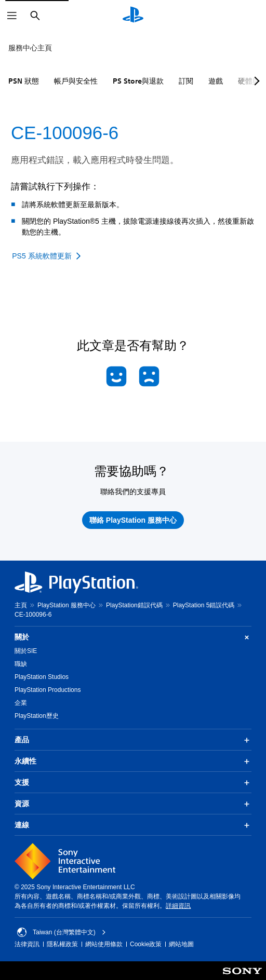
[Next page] (255, 81)
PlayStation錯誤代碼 (134, 605)
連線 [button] (133, 825)
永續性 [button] (133, 761)
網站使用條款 (104, 944)
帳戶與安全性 (76, 81)
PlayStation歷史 (37, 716)
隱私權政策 (62, 944)
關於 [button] (133, 637)
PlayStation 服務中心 (66, 605)
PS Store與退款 (138, 81)
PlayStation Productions (48, 690)
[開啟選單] (12, 16)
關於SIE (26, 651)
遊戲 (216, 81)
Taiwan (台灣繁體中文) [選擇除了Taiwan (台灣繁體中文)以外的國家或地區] (62, 932)
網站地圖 (181, 944)
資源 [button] (133, 804)
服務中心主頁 (30, 48)
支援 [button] (133, 783)
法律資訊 (27, 944)
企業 (21, 703)
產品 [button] (133, 740)
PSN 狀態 (24, 81)
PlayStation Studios (42, 677)
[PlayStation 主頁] (133, 16)
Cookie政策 (146, 944)
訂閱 (186, 81)
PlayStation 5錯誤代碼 (204, 605)
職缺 (21, 664)
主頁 (21, 605)
